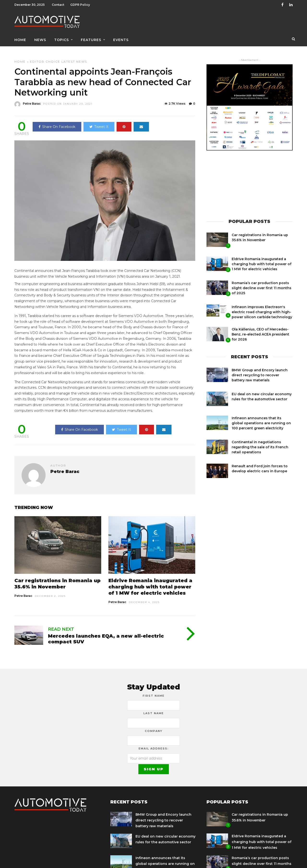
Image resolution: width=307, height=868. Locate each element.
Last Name (154, 709)
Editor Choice (45, 57)
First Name (154, 692)
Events (121, 38)
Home (20, 38)
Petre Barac (23, 592)
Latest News (74, 57)
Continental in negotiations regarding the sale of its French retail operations (260, 443)
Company (154, 727)
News (40, 38)
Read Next (61, 625)
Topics (62, 38)
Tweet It (99, 123)
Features (91, 38)
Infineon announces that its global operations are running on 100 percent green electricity (261, 419)
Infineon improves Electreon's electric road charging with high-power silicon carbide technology (262, 308)
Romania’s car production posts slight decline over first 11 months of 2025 (262, 284)
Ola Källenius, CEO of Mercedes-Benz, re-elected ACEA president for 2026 (260, 330)
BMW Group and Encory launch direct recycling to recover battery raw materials (260, 371)
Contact (58, 5)
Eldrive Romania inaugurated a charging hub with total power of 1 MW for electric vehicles (150, 583)
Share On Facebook (57, 123)
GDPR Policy (80, 5)
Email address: (154, 744)
